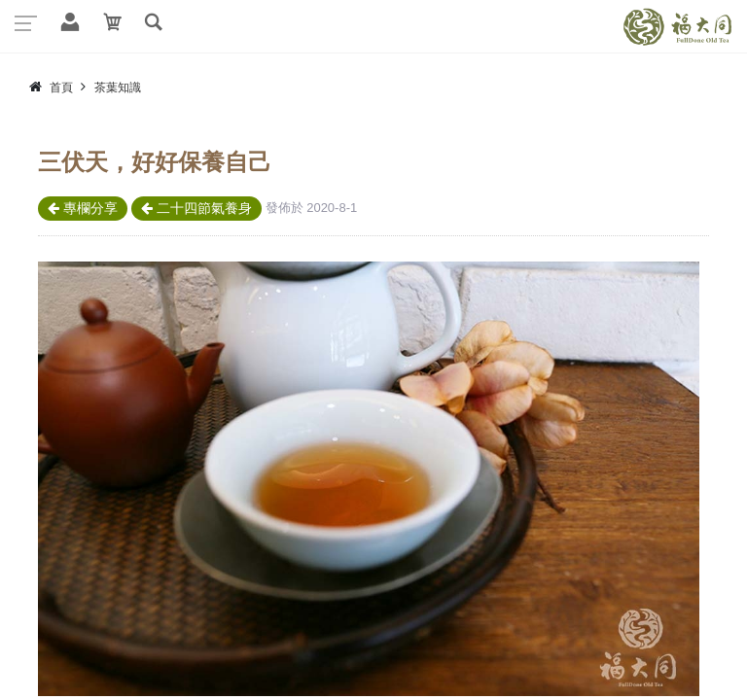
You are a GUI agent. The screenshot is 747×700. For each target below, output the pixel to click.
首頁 (61, 87)
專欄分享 (83, 208)
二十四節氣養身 (196, 208)
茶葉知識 (118, 87)
